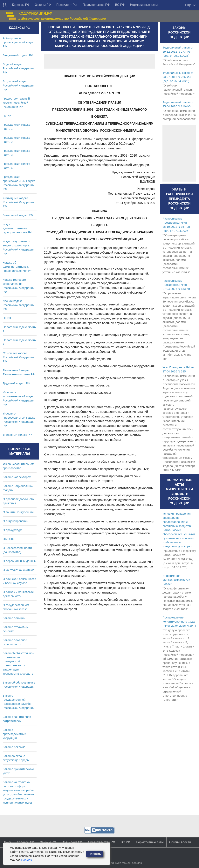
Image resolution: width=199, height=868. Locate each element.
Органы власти (180, 842)
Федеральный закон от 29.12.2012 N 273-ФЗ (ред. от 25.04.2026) (178, 52)
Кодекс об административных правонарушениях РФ (17, 267)
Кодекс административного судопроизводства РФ (17, 228)
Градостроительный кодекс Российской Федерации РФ (16, 103)
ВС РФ (120, 5)
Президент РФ (67, 5)
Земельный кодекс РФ (18, 215)
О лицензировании (15, 521)
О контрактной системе (19, 570)
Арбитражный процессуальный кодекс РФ (19, 42)
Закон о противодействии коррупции (14, 734)
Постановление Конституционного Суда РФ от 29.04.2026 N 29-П (179, 621)
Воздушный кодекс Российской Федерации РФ (19, 85)
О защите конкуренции (18, 512)
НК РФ (7, 318)
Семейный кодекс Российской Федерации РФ (19, 357)
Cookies (26, 860)
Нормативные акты (144, 5)
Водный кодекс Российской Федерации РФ (19, 68)
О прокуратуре (13, 530)
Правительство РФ (96, 5)
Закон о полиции (14, 618)
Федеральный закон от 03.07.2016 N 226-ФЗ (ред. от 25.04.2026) (178, 77)
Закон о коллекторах (17, 477)
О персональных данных (20, 561)
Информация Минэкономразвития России (176, 580)
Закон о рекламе (14, 747)
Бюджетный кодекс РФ (18, 55)
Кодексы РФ (21, 5)
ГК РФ (7, 116)
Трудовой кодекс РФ (16, 383)
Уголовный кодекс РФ (17, 435)
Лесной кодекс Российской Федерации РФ (19, 305)
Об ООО (8, 539)
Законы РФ (43, 5)
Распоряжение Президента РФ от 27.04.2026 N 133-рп (176, 285)
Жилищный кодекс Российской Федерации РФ (19, 202)
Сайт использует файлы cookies (120, 863)
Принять (95, 854)
